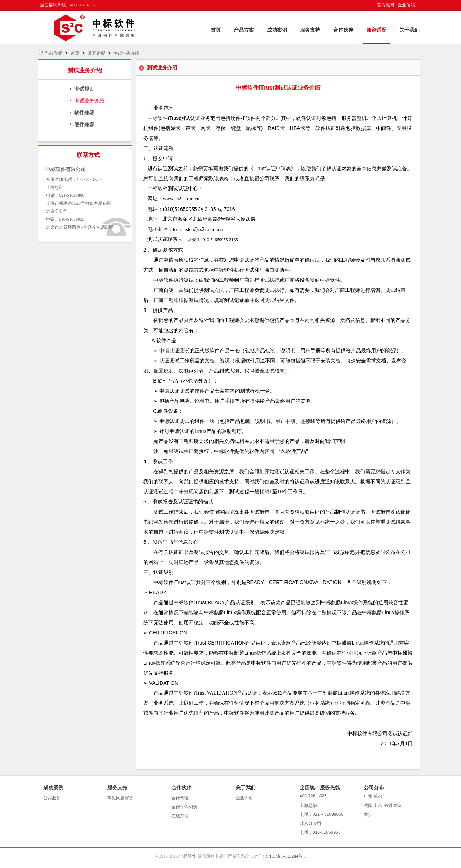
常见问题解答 (120, 798)
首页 (216, 30)
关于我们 (409, 30)
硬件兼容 (84, 125)
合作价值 (180, 798)
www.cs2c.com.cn (181, 199)
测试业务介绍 (126, 53)
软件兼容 (84, 113)
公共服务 (52, 798)
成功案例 (277, 30)
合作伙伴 (343, 30)
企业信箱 (406, 5)
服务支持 (310, 30)
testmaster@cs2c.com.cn (198, 229)
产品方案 (244, 30)
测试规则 (84, 89)
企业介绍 (244, 798)
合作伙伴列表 (184, 807)
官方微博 (386, 5)
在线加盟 (180, 816)
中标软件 (188, 856)
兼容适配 (376, 30)
